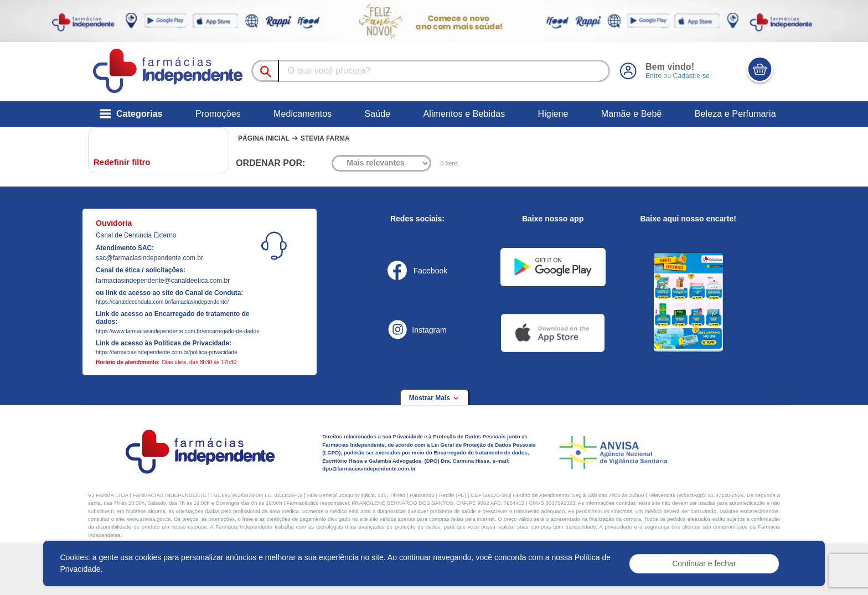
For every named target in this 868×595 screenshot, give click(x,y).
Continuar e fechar (704, 563)
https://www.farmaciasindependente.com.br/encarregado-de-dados (177, 331)
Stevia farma (325, 138)
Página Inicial (264, 138)
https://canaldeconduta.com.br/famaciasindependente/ (162, 302)
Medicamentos (303, 114)
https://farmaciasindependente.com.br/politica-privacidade (167, 352)
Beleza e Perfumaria (735, 114)
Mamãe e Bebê (632, 114)
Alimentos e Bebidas (464, 114)
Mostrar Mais (435, 398)
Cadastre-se (691, 76)
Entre (653, 76)
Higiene (553, 114)
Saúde (377, 114)
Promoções (218, 114)
